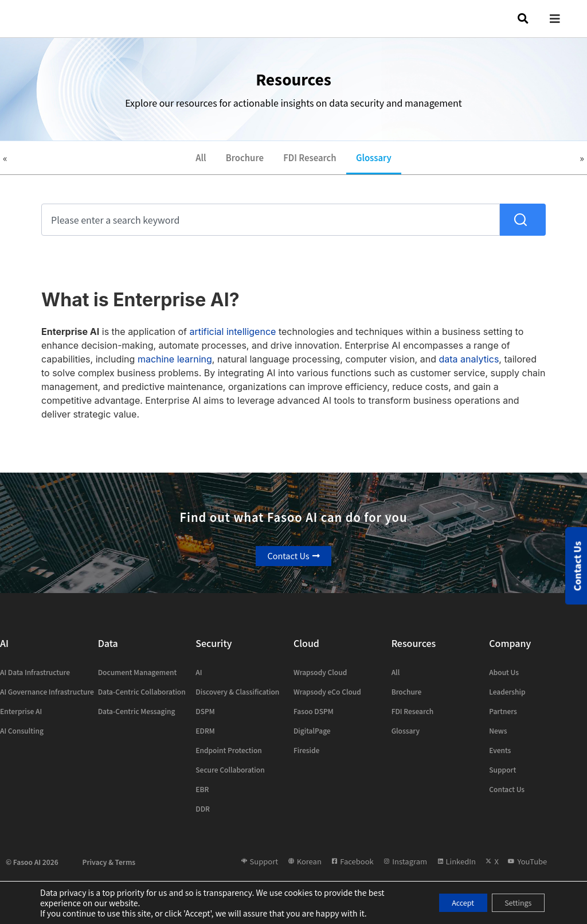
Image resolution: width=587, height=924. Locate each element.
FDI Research (312, 161)
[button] (563, 19)
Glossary (383, 161)
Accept (446, 903)
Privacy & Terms (109, 869)
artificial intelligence (232, 338)
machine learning (175, 366)
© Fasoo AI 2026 (32, 869)
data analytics (469, 366)
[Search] (523, 227)
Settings (512, 903)
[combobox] (271, 227)
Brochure (240, 161)
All (191, 161)
